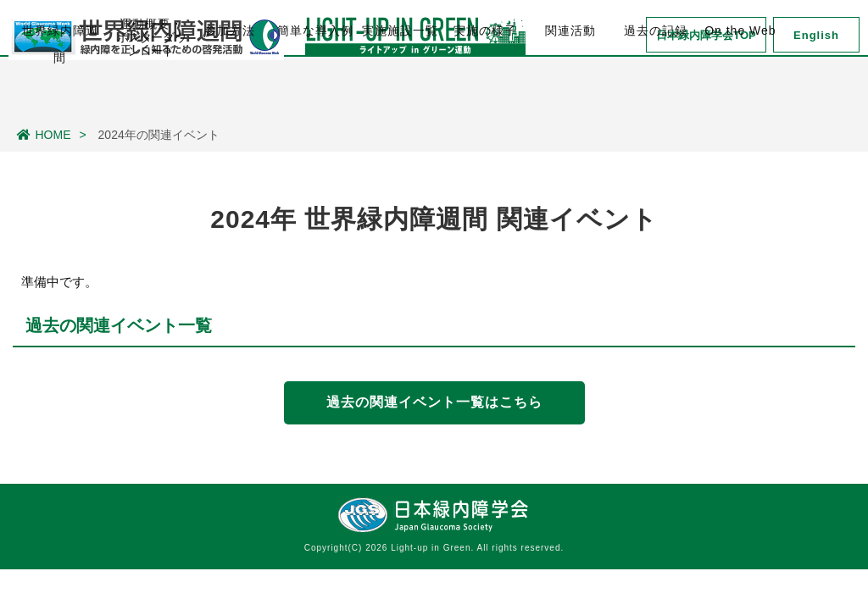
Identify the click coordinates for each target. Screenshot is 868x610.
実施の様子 (485, 94)
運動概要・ (151, 95)
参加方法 (230, 94)
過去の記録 (656, 94)
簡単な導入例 (315, 94)
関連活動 (570, 94)
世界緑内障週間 (60, 103)
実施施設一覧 (400, 94)
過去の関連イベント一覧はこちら (434, 402)
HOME (44, 135)
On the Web (740, 94)
